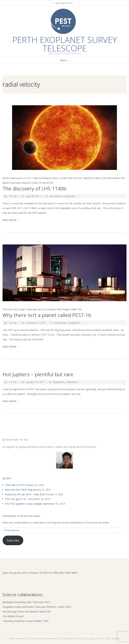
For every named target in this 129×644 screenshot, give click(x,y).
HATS (68, 607)
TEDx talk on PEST (15, 485)
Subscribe (13, 540)
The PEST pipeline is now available (24, 504)
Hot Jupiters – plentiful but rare (38, 374)
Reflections (72, 382)
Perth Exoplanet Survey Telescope (65, 44)
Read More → (11, 220)
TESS (46, 621)
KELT (48, 602)
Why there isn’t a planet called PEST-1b (47, 315)
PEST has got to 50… (16, 499)
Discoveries (56, 196)
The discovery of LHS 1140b (34, 188)
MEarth (11, 616)
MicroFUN (45, 612)
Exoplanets (69, 196)
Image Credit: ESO (72, 309)
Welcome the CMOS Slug (19, 490)
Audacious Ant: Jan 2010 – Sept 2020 (25, 494)
